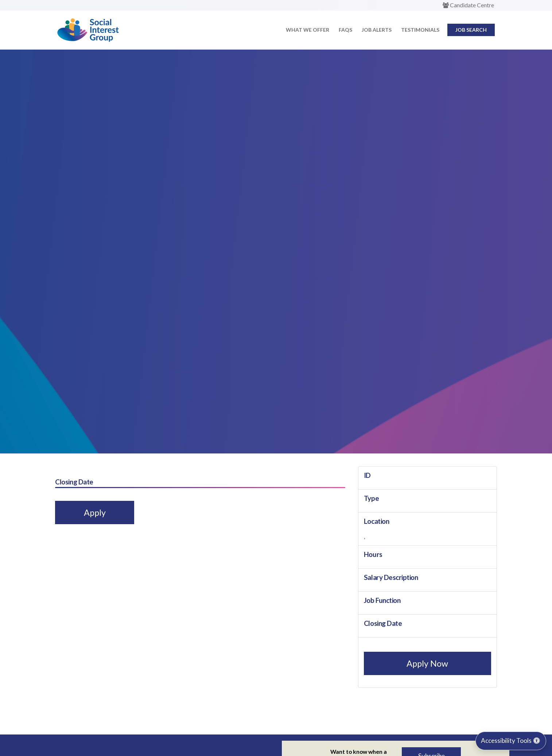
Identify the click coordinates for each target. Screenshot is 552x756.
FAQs (345, 30)
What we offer (308, 30)
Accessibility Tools (511, 741)
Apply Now (427, 663)
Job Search (471, 30)
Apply (95, 513)
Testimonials (420, 30)
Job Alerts (377, 30)
